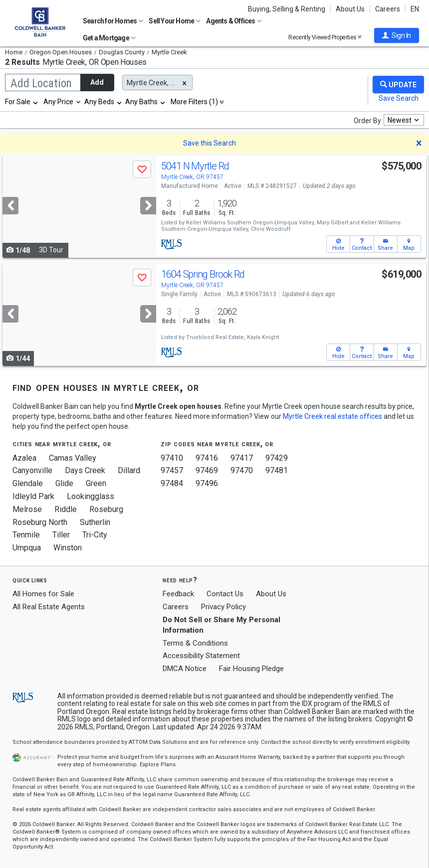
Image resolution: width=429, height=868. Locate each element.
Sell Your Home (175, 21)
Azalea (24, 458)
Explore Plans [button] (158, 765)
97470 (242, 470)
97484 (172, 483)
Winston (68, 548)
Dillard (129, 470)
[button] (397, 35)
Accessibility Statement (201, 656)
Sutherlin (95, 522)
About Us (350, 9)
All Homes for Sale (43, 594)
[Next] (148, 206)
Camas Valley (73, 458)
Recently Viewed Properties (325, 37)
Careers (388, 9)
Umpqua (27, 548)
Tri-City (95, 535)
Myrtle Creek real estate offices (332, 416)
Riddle (66, 509)
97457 (172, 470)
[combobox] (22, 102)
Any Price (58, 102)
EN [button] (415, 9)
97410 (172, 458)
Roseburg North (40, 522)
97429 (277, 458)
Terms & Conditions (195, 643)
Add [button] (97, 82)
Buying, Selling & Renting (287, 9)
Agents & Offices (234, 21)
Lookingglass (91, 496)
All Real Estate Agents (49, 607)
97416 (207, 458)
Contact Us (225, 594)
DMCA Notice (185, 669)
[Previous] (10, 206)
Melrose (27, 509)
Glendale (28, 483)
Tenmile (26, 535)
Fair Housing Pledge (251, 669)
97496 (207, 483)
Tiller (61, 535)
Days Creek (85, 470)
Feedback (178, 594)
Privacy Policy (223, 607)
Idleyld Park (33, 496)
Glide (64, 483)
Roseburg (106, 509)
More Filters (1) (194, 102)
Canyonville (32, 470)
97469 (207, 470)
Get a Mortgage (109, 38)
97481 (277, 470)
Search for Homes (113, 21)
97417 (242, 458)
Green (96, 483)
